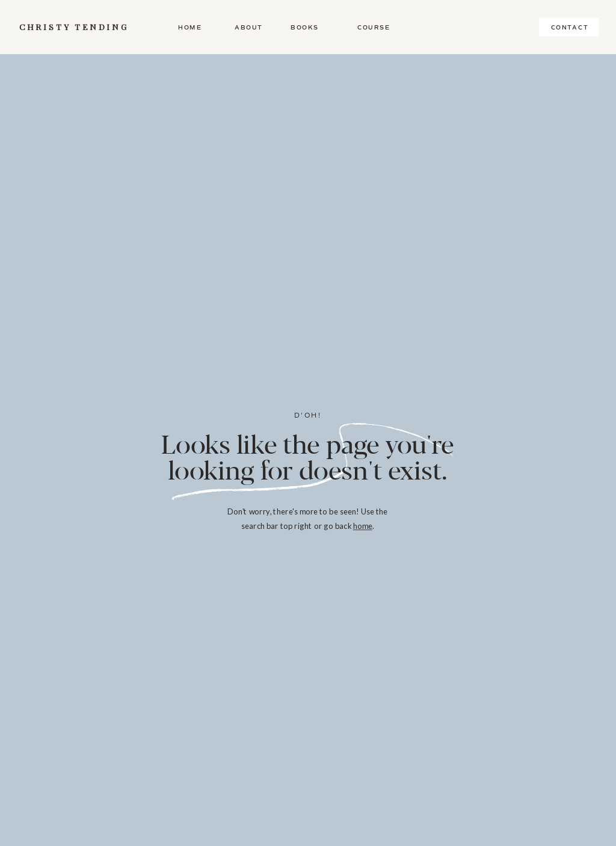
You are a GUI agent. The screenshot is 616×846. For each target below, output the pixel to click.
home (363, 526)
